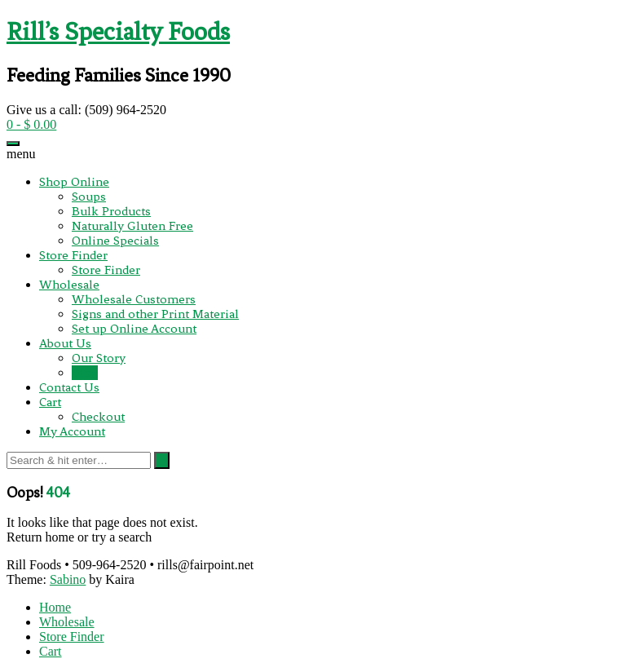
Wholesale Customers (134, 299)
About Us (65, 343)
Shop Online (74, 182)
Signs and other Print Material (155, 314)
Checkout (98, 417)
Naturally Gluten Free (132, 226)
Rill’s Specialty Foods (118, 32)
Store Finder (73, 255)
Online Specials (115, 241)
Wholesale (69, 285)
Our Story (99, 358)
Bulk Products (111, 211)
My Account (72, 431)
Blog (85, 373)
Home (55, 607)
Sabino (68, 579)
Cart (50, 402)
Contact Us (69, 387)
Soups (89, 197)
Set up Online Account (134, 329)
